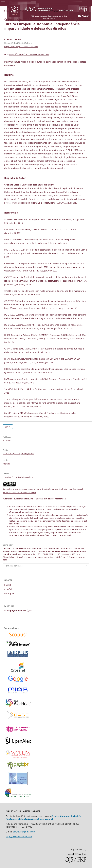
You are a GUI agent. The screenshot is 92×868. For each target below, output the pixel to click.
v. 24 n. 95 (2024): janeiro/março (36, 11)
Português (9, 594)
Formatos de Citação (14, 566)
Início (7, 11)
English (8, 585)
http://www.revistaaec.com (19, 837)
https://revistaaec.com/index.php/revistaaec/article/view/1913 (43, 557)
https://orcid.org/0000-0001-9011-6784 (21, 47)
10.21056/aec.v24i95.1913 (69, 554)
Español (8, 589)
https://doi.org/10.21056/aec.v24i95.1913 (29, 54)
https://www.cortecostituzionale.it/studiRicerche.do (29, 308)
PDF (9, 427)
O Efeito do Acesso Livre (60, 535)
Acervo (15, 11)
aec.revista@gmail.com (24, 832)
